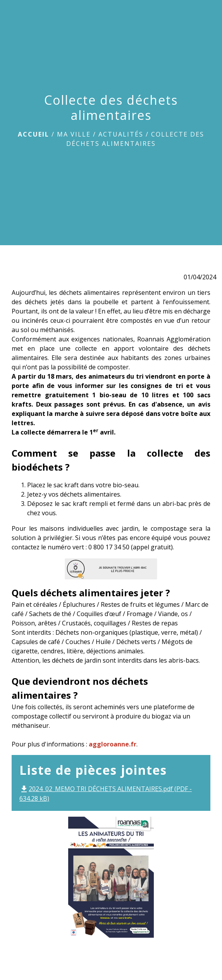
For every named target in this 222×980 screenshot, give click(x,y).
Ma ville (74, 134)
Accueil (34, 134)
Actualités (121, 134)
